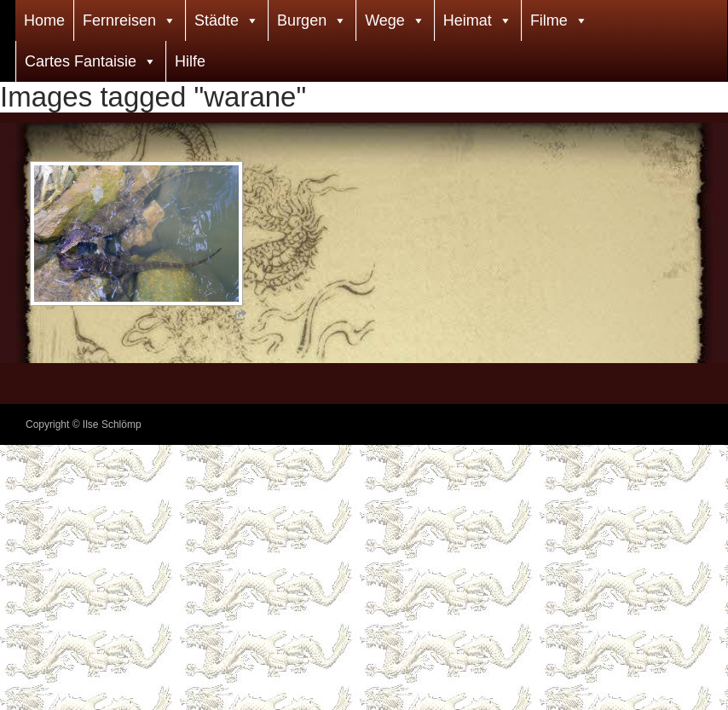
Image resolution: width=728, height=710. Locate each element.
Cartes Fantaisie (81, 61)
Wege (385, 20)
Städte (217, 20)
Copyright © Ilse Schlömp (84, 424)
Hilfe (190, 61)
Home (44, 20)
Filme (549, 20)
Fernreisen (119, 20)
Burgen (302, 20)
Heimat (468, 20)
